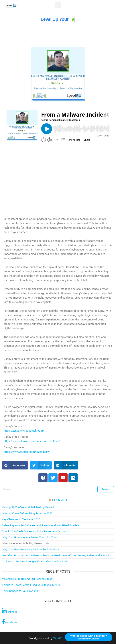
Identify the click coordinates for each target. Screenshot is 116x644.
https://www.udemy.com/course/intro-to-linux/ (32, 441)
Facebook (10, 621)
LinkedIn (9, 611)
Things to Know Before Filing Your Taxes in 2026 (31, 585)
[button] (58, 5)
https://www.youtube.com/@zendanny (27, 452)
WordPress (60, 638)
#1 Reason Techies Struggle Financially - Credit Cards (35, 561)
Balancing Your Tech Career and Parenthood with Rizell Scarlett (40, 525)
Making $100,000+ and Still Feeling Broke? (28, 507)
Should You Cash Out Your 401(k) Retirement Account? (35, 531)
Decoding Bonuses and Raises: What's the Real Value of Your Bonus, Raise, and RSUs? (56, 555)
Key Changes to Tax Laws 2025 (21, 519)
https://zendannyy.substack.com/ (24, 431)
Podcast (60, 500)
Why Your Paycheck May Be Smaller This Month (31, 549)
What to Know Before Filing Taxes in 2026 (27, 513)
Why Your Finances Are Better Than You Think (30, 537)
